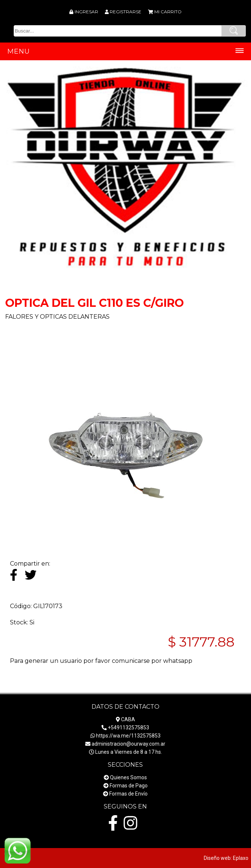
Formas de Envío (128, 794)
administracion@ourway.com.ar (128, 744)
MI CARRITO (168, 12)
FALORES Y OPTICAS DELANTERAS (57, 317)
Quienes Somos (128, 777)
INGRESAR (86, 12)
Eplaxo (241, 858)
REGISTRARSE (125, 12)
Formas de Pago (129, 786)
